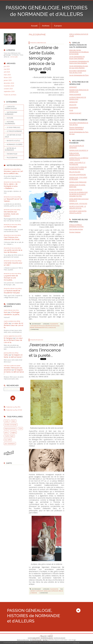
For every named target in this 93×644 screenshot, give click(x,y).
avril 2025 (7, 72)
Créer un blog (43, 636)
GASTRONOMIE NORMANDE (11, 113)
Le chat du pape (10, 227)
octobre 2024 (8, 89)
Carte (9, 463)
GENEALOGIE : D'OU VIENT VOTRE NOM (78, 178)
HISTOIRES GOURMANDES (10, 123)
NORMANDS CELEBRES (15, 144)
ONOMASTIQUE (12, 154)
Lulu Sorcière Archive (76, 229)
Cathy (6, 323)
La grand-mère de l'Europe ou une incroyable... (11, 278)
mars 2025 (7, 75)
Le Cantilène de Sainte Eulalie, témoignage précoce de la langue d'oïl (44, 58)
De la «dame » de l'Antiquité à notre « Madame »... (11, 186)
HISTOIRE (10, 118)
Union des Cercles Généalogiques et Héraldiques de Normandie (79, 52)
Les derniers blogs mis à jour (34, 638)
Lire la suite (14, 57)
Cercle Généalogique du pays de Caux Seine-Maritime (79, 67)
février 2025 (8, 78)
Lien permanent (35, 324)
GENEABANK (74, 108)
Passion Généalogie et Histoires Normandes (76, 128)
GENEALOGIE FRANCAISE (78, 182)
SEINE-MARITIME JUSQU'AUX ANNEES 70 (79, 200)
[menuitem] (34, 26)
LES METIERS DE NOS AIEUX (13, 136)
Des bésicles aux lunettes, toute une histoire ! (11, 214)
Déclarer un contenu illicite (23, 640)
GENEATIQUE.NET (75, 113)
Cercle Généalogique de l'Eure (79, 75)
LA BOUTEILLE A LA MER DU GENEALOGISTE (79, 159)
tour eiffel (8, 440)
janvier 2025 (8, 80)
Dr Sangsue (8, 338)
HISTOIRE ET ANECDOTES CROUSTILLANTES (78, 212)
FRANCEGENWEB (75, 95)
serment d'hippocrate (37, 591)
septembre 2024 (9, 91)
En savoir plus (76, 643)
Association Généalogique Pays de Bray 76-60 (78, 72)
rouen (7, 421)
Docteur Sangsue (75, 232)
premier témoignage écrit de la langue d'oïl (43, 328)
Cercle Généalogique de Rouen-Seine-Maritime (77, 58)
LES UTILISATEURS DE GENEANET (77, 147)
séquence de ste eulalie (52, 326)
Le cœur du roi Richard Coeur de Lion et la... (13, 325)
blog (75, 640)
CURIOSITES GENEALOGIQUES (11, 108)
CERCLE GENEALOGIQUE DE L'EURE (79, 35)
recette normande (11, 425)
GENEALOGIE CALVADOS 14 (79, 150)
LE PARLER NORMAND (14, 131)
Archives (46, 26)
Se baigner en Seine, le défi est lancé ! (14, 372)
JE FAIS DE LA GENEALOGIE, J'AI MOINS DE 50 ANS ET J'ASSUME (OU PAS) (79, 194)
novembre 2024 (9, 86)
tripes (14, 421)
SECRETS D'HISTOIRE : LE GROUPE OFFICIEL (78, 207)
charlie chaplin (9, 436)
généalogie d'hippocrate (51, 591)
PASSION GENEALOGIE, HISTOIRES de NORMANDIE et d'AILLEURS (34, 616)
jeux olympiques (10, 444)
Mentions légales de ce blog (36, 640)
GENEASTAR (73, 102)
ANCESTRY (73, 105)
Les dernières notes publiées (47, 638)
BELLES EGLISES (75, 172)
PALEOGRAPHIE (12, 158)
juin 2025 (7, 66)
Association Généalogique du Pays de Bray (79, 124)
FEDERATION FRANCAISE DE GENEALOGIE (79, 91)
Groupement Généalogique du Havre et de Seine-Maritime (79, 62)
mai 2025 (7, 69)
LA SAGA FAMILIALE (13, 127)
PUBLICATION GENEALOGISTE (75, 154)
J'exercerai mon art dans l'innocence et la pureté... (46, 350)
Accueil (34, 26)
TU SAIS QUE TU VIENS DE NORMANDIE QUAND (78, 168)
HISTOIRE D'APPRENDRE (78, 175)
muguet (13, 432)
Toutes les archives (10, 95)
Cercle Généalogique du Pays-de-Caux (79, 133)
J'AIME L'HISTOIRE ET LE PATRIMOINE (77, 163)
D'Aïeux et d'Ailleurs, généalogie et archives (76, 226)
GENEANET (73, 87)
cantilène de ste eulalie (38, 326)
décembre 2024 (9, 83)
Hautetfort (50, 636)
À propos (58, 26)
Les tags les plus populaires (59, 638)
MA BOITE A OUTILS (13, 141)
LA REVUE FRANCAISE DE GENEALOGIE (78, 98)
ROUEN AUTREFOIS (76, 190)
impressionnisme (10, 428)
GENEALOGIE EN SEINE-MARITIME (77, 186)
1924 (20, 428)
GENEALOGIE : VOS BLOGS (78, 204)
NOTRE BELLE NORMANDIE (10, 149)
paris (6, 432)
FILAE (71, 110)
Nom (6, 312)
